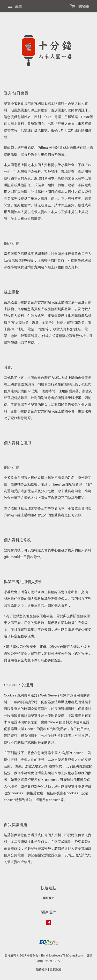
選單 (15, 6)
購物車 (80, 6)
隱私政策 (55, 969)
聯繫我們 (49, 898)
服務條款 (42, 969)
